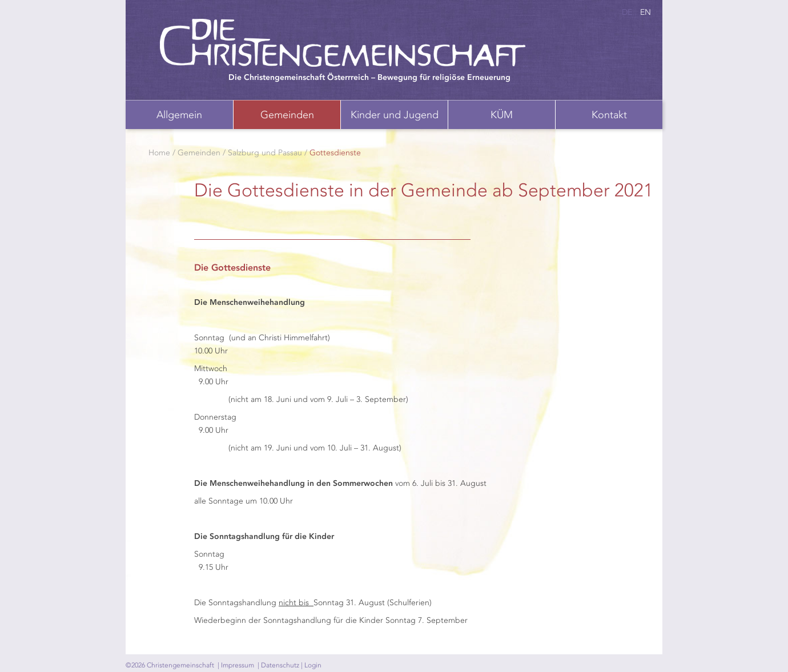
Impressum (238, 665)
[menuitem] (179, 114)
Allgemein (179, 115)
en (646, 12)
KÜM (502, 115)
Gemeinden (287, 115)
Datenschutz (280, 665)
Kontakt (609, 115)
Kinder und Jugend (395, 115)
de (627, 12)
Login (313, 665)
